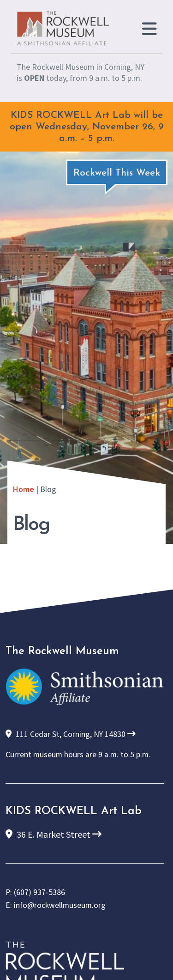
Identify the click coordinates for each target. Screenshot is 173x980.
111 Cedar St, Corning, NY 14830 (71, 734)
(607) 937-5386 (39, 892)
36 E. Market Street (54, 834)
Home (24, 489)
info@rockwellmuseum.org (60, 905)
